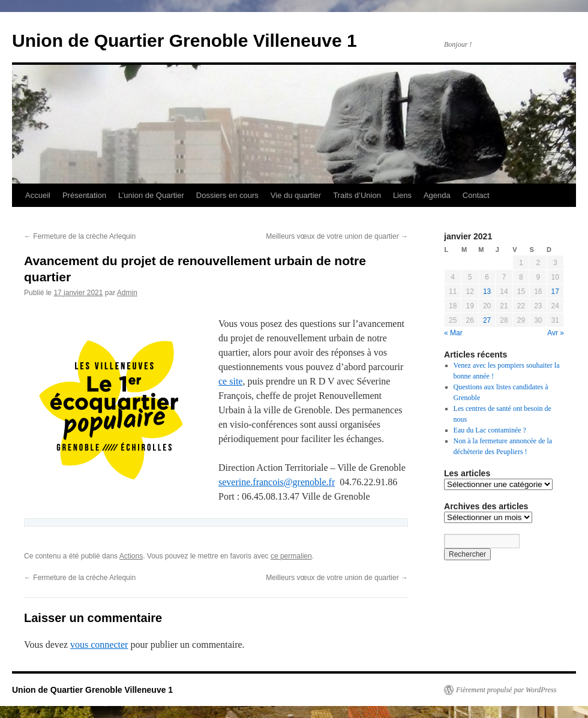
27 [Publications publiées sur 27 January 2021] (487, 320)
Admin (127, 293)
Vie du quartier (296, 195)
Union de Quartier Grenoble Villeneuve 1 (184, 40)
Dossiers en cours (227, 195)
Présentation (84, 195)
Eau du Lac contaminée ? (490, 430)
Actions (131, 556)
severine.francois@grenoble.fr (277, 482)
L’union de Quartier (151, 195)
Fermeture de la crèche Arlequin (80, 236)
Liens (402, 195)
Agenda (437, 195)
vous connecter (99, 645)
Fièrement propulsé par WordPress (506, 690)
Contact (476, 195)
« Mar (453, 333)
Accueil (38, 195)
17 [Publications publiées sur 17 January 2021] (555, 292)
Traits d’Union (357, 195)
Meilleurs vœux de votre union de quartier (337, 236)
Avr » (556, 333)
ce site (230, 381)
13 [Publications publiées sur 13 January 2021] (487, 292)
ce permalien (291, 556)
